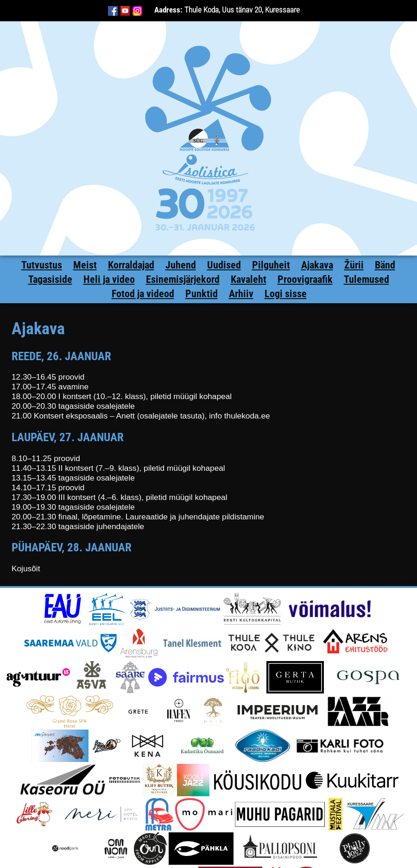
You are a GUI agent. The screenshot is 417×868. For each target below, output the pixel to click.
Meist (85, 265)
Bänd (385, 265)
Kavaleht (249, 279)
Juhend (181, 265)
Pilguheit (271, 265)
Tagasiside (50, 279)
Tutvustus (42, 265)
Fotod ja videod (143, 294)
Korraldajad (131, 265)
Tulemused (366, 279)
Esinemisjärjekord (183, 279)
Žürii (354, 265)
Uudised (224, 265)
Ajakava (317, 265)
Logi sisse (286, 294)
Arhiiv (241, 294)
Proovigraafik (305, 279)
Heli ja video (109, 279)
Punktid (202, 294)
